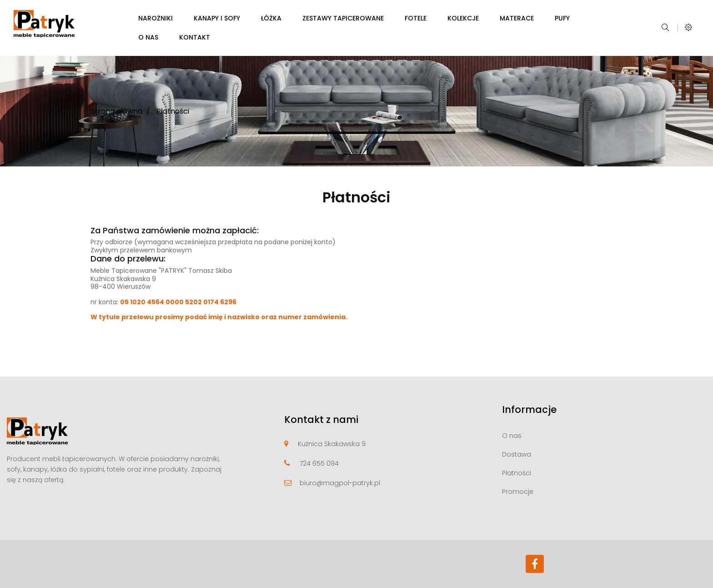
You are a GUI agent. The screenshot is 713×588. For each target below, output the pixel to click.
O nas (512, 436)
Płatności (517, 473)
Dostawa (517, 454)
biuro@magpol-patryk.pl (340, 483)
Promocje (518, 492)
